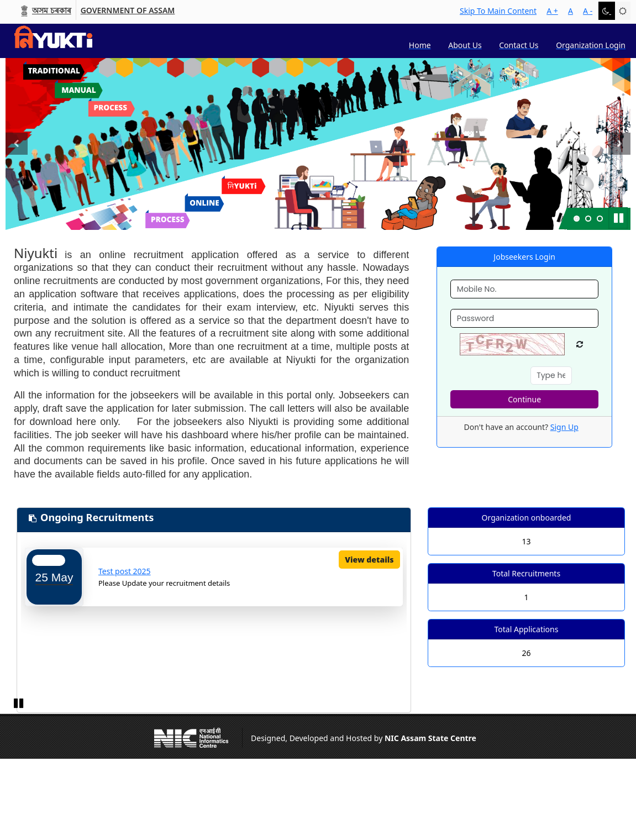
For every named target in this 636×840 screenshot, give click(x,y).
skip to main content (498, 11)
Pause (619, 217)
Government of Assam (128, 11)
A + (552, 11)
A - (588, 11)
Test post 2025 (125, 571)
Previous (17, 156)
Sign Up (564, 427)
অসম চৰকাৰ (52, 11)
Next (622, 156)
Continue (524, 399)
